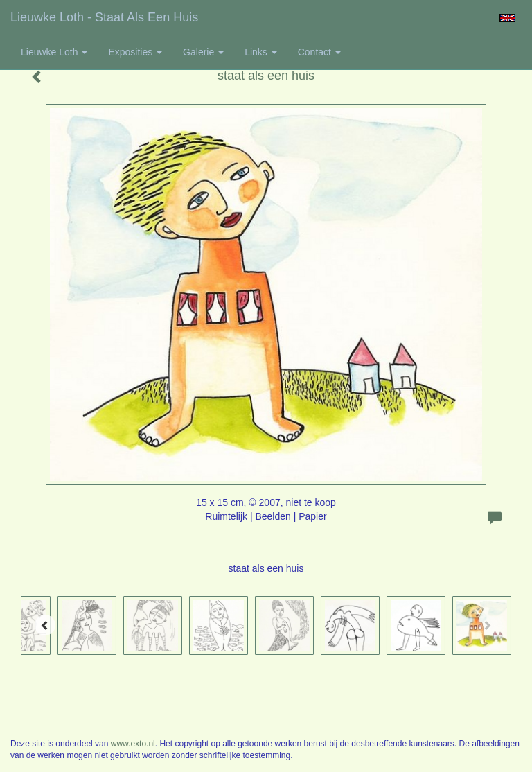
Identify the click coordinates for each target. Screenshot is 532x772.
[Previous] (45, 625)
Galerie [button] (203, 52)
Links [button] (261, 52)
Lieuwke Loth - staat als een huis (104, 17)
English (507, 18)
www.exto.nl (133, 744)
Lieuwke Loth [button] (54, 52)
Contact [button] (319, 52)
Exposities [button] (135, 52)
